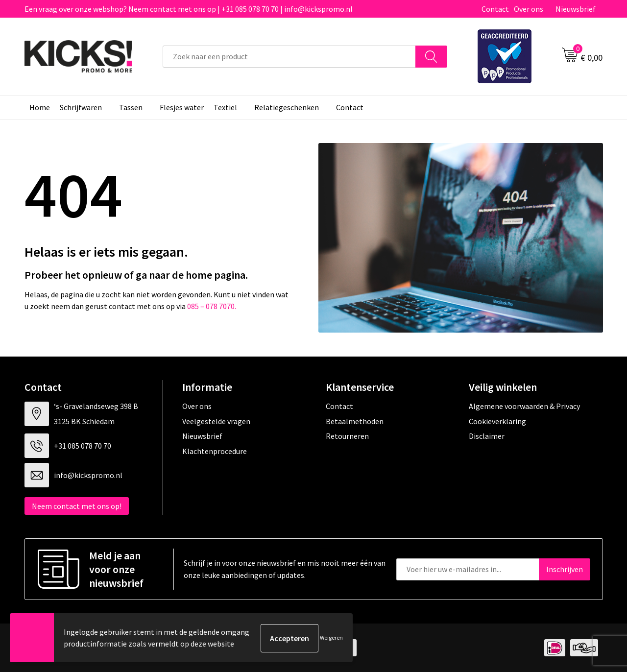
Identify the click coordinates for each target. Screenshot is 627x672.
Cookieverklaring (497, 421)
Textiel (225, 107)
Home (40, 107)
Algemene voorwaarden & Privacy (524, 406)
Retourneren (347, 436)
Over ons (529, 9)
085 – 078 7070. (212, 306)
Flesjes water (182, 107)
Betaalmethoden (355, 421)
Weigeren (331, 638)
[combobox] (289, 57)
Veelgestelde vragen (216, 421)
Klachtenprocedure (215, 451)
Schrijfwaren (81, 107)
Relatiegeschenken (287, 107)
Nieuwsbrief (576, 9)
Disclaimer (487, 436)
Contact (495, 9)
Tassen (131, 107)
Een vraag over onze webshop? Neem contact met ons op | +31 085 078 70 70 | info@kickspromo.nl (189, 9)
